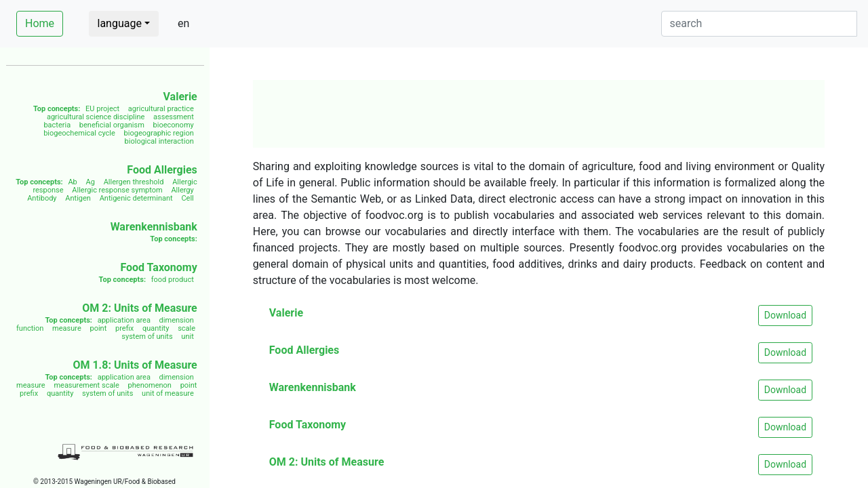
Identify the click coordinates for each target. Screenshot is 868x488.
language (120, 23)
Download (785, 315)
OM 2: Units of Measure (140, 308)
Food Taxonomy (158, 267)
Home (40, 23)
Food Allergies (162, 170)
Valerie (180, 97)
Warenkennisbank (154, 227)
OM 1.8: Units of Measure (135, 365)
